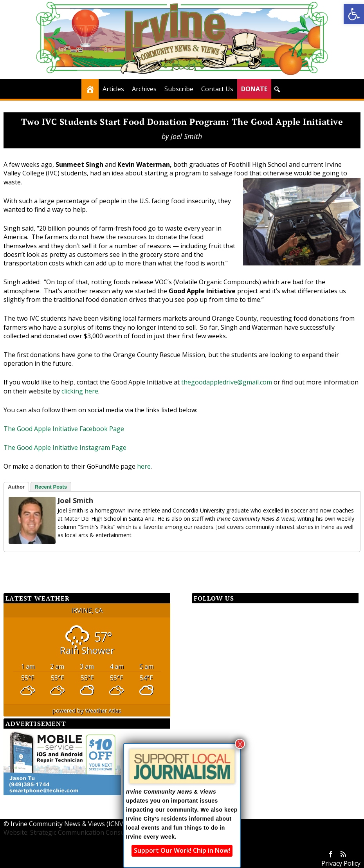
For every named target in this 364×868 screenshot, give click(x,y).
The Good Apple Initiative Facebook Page (64, 429)
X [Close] (240, 744)
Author (16, 487)
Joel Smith (186, 136)
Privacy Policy (341, 863)
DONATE (254, 89)
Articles (113, 89)
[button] (354, 14)
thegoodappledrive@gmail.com (227, 382)
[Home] (90, 89)
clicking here (80, 391)
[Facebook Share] (23, 566)
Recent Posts (51, 487)
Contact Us (217, 89)
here (144, 466)
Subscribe (179, 89)
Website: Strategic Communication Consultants (72, 832)
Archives (144, 89)
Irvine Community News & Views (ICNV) (68, 824)
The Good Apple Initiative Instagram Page (65, 448)
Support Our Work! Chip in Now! (182, 850)
